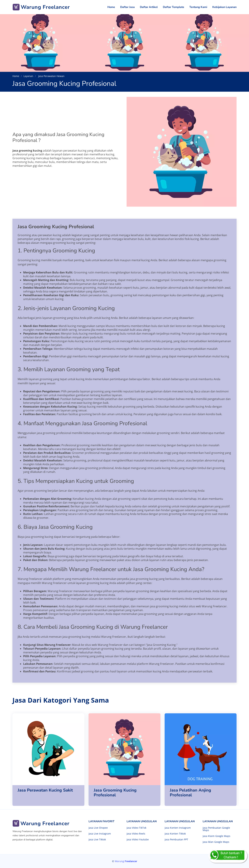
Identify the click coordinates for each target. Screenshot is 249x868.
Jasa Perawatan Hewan (51, 76)
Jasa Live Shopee (98, 828)
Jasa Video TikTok (136, 828)
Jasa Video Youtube (138, 840)
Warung (126, 861)
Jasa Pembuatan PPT (176, 840)
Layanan (28, 76)
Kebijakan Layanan (224, 7)
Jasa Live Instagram (100, 834)
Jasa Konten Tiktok (175, 834)
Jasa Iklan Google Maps (216, 842)
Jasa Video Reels (136, 834)
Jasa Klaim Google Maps (216, 836)
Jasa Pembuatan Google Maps (216, 829)
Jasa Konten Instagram (178, 828)
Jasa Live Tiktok (97, 840)
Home (111, 7)
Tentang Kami (198, 7)
